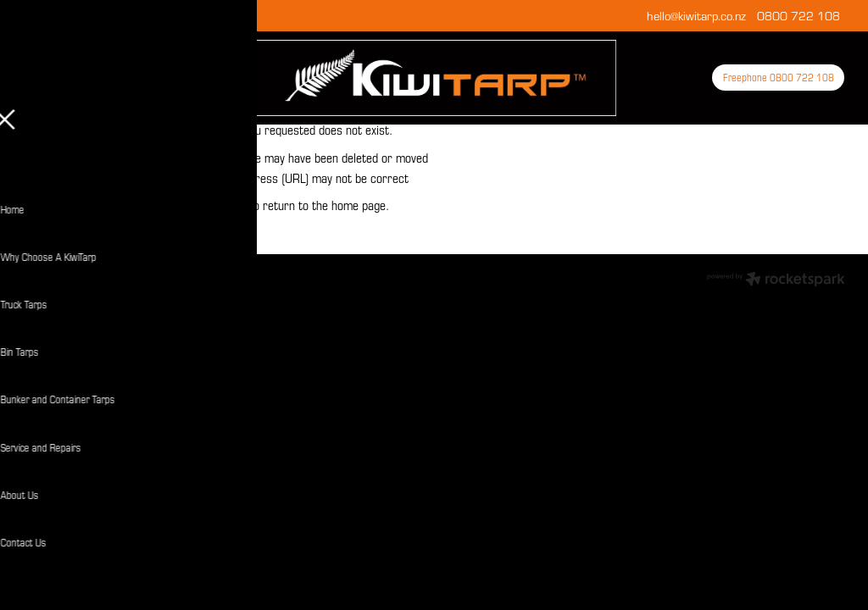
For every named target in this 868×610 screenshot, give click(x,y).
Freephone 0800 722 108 (779, 77)
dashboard (102, 275)
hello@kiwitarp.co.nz (696, 16)
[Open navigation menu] (126, 78)
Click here (221, 205)
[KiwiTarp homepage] (434, 78)
